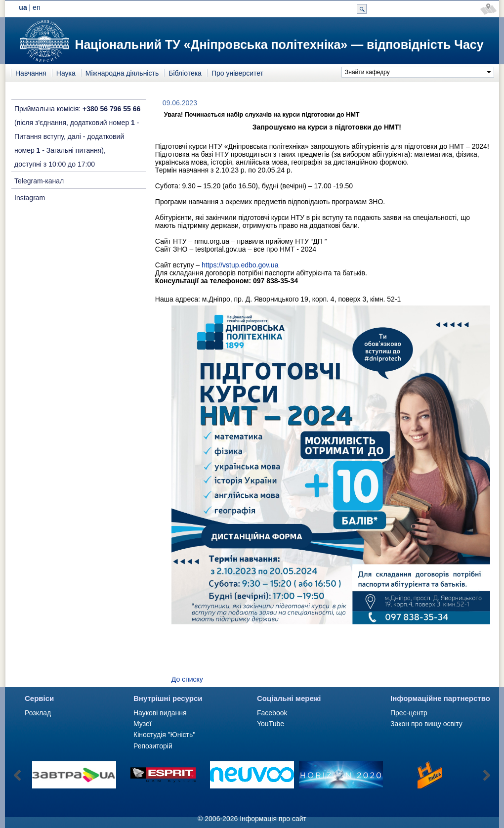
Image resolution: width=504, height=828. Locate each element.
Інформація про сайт (273, 819)
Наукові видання (160, 713)
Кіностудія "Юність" (164, 735)
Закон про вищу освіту (426, 724)
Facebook (272, 713)
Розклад (38, 713)
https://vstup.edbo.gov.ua (240, 265)
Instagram (30, 198)
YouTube (271, 724)
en (37, 7)
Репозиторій (153, 746)
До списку (187, 679)
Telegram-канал (39, 181)
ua (23, 7)
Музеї (143, 724)
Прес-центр (409, 713)
